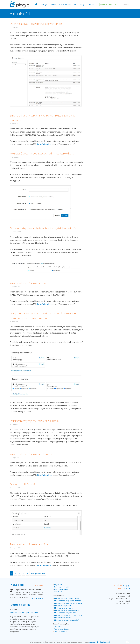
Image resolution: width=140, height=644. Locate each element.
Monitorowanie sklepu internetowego (68, 601)
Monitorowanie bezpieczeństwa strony (68, 615)
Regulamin (58, 584)
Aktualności (58, 592)
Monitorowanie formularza (64, 608)
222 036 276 (124, 589)
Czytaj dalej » (37, 598)
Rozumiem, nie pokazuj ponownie (100, 642)
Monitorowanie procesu (63, 606)
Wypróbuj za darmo (109, 5)
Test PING (58, 627)
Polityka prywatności (62, 587)
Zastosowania (65, 5)
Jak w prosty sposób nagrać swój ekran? (24, 612)
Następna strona (38, 573)
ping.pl (121, 585)
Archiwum (39, 585)
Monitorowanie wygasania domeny (67, 610)
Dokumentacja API (61, 589)
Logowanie (125, 5)
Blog (82, 5)
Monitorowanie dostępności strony (67, 598)
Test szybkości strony (62, 629)
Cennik (53, 5)
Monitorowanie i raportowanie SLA (67, 620)
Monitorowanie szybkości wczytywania (68, 603)
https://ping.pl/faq (45, 144)
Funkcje (44, 5)
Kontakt (91, 5)
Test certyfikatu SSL (61, 631)
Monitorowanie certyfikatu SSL (65, 613)
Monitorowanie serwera (63, 618)
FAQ (75, 5)
